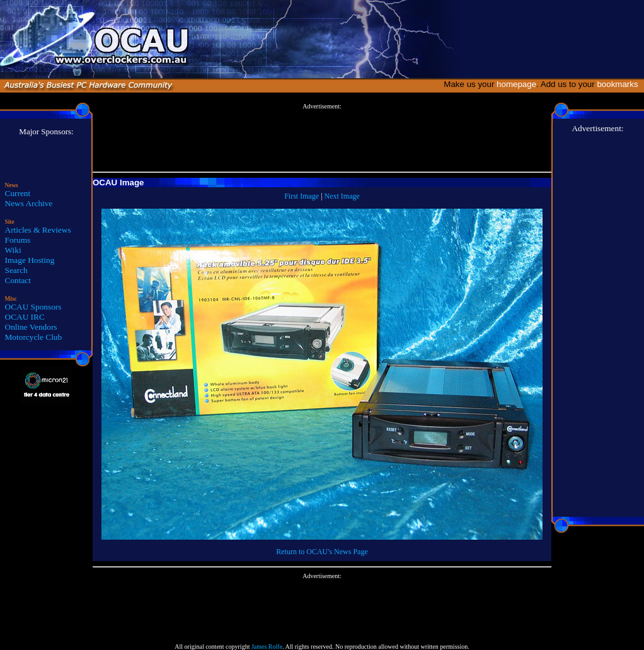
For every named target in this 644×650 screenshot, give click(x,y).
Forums (18, 240)
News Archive (29, 203)
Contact (18, 280)
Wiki (13, 250)
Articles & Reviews (38, 230)
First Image (302, 196)
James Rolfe (267, 647)
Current (18, 193)
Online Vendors (31, 327)
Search (16, 270)
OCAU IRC (25, 317)
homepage (516, 84)
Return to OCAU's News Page (322, 552)
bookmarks (620, 84)
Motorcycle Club (34, 337)
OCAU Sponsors (33, 307)
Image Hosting (30, 260)
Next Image (342, 196)
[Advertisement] (322, 138)
